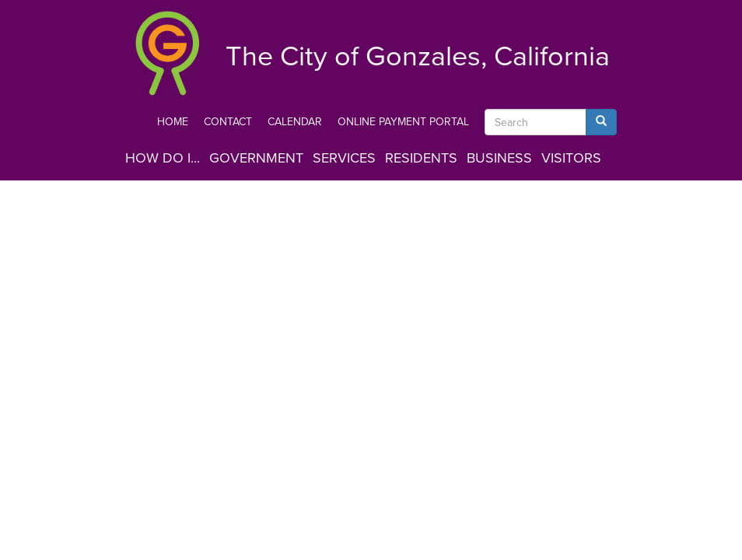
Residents (421, 158)
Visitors (571, 158)
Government (256, 158)
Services (344, 158)
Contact (228, 122)
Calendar (295, 122)
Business (499, 158)
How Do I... (163, 158)
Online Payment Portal (403, 122)
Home (173, 122)
